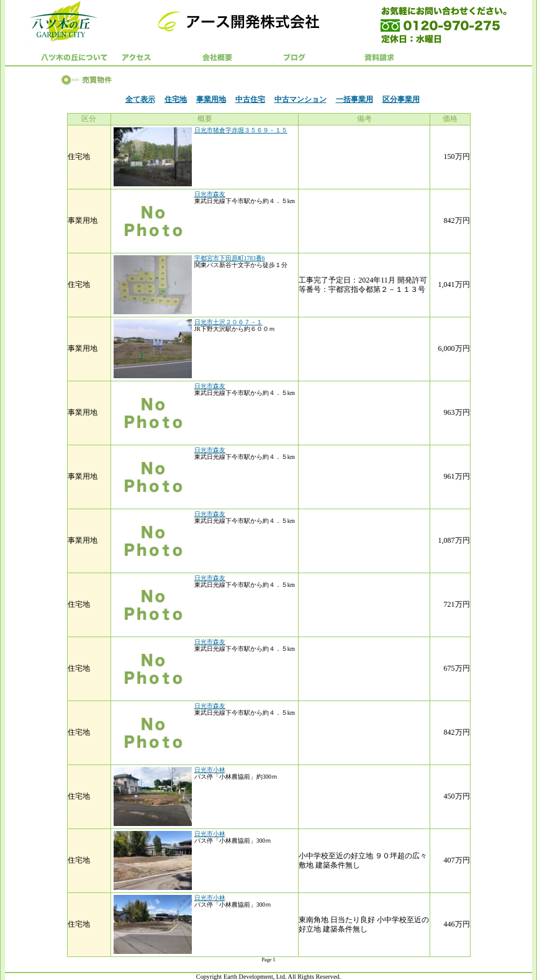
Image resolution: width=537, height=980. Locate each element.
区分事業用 (401, 99)
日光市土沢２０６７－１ (228, 322)
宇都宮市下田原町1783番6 (230, 258)
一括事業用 (354, 99)
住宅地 (176, 99)
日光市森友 (210, 194)
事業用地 (211, 99)
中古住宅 (250, 99)
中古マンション (300, 99)
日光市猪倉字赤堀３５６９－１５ (241, 130)
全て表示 (140, 99)
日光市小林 (210, 770)
